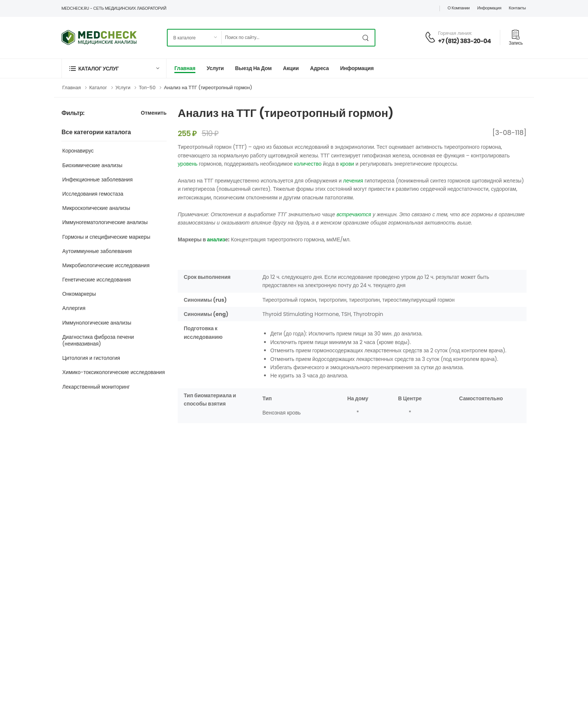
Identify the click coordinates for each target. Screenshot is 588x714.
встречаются (354, 214)
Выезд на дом (253, 68)
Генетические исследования (97, 280)
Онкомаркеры (79, 294)
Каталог (98, 88)
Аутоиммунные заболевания (97, 251)
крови (347, 164)
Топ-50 (147, 88)
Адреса (319, 68)
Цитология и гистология (91, 358)
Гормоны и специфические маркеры (106, 237)
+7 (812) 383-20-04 (464, 41)
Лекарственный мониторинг (96, 387)
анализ (216, 239)
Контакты (517, 8)
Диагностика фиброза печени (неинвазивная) (98, 340)
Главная (185, 68)
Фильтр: (73, 113)
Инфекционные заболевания (97, 180)
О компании (458, 8)
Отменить (154, 113)
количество (308, 164)
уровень (188, 164)
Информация (489, 8)
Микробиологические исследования (106, 265)
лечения (353, 181)
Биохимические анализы (92, 165)
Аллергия (74, 308)
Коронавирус (78, 151)
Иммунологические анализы (97, 323)
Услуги (215, 68)
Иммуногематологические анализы (105, 222)
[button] (114, 68)
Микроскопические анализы (96, 208)
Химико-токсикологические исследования (114, 372)
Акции (291, 68)
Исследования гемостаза (93, 194)
